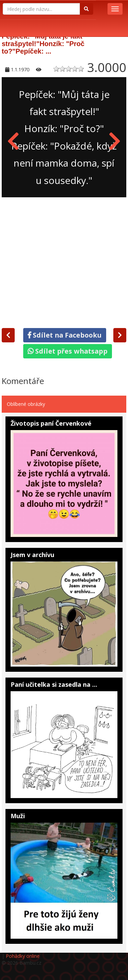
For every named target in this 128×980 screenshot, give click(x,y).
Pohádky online (23, 956)
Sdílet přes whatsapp (68, 351)
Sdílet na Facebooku (65, 335)
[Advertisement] (64, 261)
